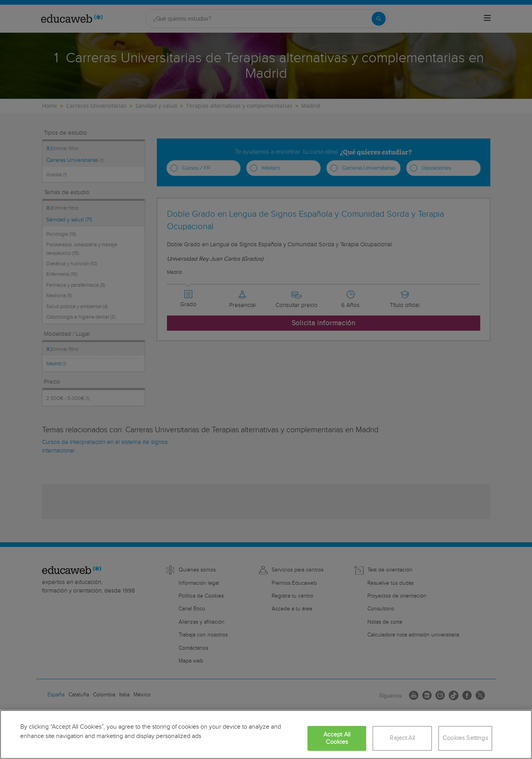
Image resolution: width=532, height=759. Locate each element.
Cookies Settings (465, 738)
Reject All (402, 738)
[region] (266, 734)
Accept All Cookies (337, 738)
